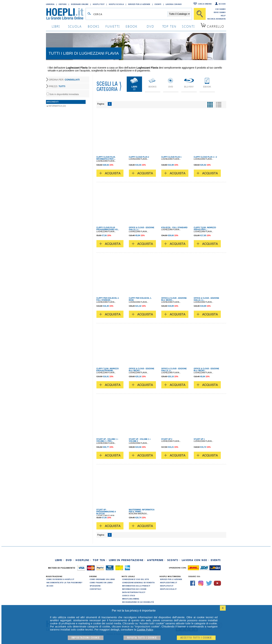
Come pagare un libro (101, 582)
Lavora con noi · (195, 560)
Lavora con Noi (174, 4)
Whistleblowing (131, 599)
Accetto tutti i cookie (196, 638)
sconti (188, 26)
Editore (63, 4)
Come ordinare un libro (102, 579)
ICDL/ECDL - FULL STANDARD (174, 228)
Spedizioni (95, 586)
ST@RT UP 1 (199, 439)
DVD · (70, 560)
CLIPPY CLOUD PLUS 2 (139, 157)
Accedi (222, 4)
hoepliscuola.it (168, 589)
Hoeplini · (83, 560)
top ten (169, 26)
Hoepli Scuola (116, 4)
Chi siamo (220, 9)
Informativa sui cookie (134, 589)
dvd (150, 26)
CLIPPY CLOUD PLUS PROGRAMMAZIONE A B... (108, 229)
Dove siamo (220, 12)
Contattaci (96, 589)
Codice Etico (129, 595)
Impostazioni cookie (86, 638)
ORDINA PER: (64, 80)
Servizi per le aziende (139, 4)
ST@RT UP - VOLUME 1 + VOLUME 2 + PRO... (107, 440)
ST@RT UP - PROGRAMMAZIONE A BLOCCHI (106, 512)
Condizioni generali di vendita (138, 582)
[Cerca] (200, 14)
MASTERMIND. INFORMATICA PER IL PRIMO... (142, 511)
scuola (75, 26)
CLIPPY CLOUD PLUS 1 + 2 (205, 157)
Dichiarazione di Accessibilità (138, 602)
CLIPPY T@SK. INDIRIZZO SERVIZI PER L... (205, 229)
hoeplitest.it (167, 586)
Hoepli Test (99, 4)
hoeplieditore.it (169, 582)
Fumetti (113, 26)
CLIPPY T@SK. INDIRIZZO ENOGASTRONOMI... (108, 370)
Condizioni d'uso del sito (136, 579)
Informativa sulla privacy (136, 586)
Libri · (60, 560)
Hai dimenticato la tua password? (65, 582)
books (94, 26)
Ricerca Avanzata (216, 19)
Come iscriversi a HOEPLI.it (60, 579)
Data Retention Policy (134, 592)
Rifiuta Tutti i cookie (142, 638)
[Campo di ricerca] (130, 14)
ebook (131, 26)
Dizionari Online (80, 4)
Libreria (50, 4)
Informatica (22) (57, 106)
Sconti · (174, 560)
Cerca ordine (205, 4)
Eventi (158, 4)
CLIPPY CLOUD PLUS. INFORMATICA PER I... (106, 158)
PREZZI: (57, 86)
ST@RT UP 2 (167, 439)
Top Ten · (100, 560)
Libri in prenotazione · (127, 560)
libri (56, 26)
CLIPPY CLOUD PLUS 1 (171, 157)
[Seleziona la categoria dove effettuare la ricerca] (179, 14)
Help (223, 16)
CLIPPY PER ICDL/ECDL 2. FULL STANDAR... (108, 299)
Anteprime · (156, 560)
